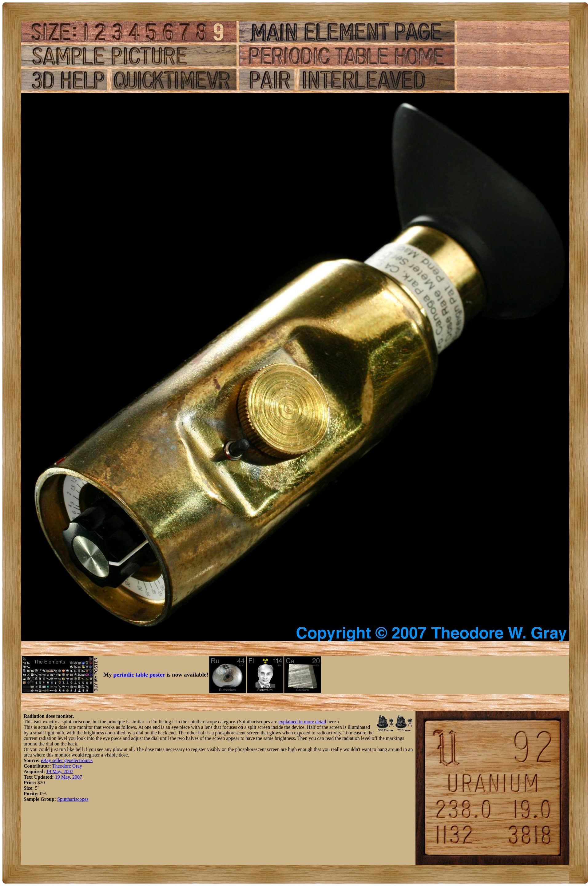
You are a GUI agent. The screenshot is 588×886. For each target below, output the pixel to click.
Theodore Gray (67, 766)
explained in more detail (302, 722)
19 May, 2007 (60, 771)
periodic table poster (139, 675)
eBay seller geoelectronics (67, 760)
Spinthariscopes (73, 799)
